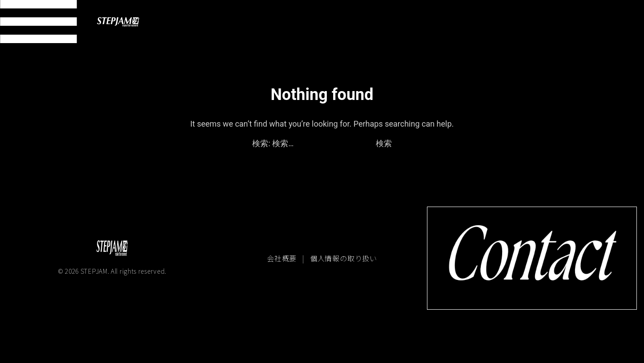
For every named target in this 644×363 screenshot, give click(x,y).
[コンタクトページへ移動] (532, 258)
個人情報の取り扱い (344, 258)
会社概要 (283, 258)
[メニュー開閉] (38, 22)
